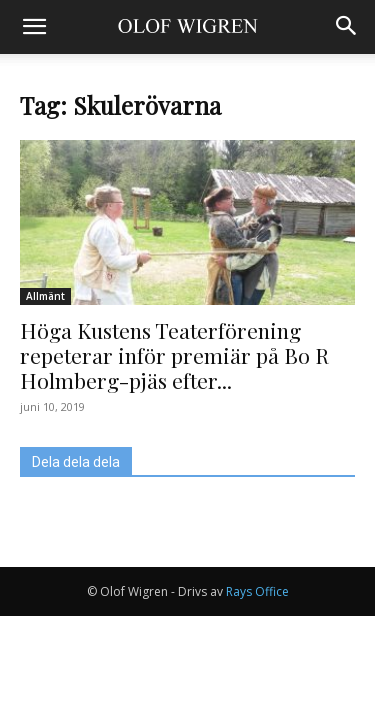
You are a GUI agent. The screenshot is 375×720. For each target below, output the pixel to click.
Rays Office (257, 591)
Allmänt (45, 296)
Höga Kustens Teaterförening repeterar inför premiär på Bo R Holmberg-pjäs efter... (174, 355)
